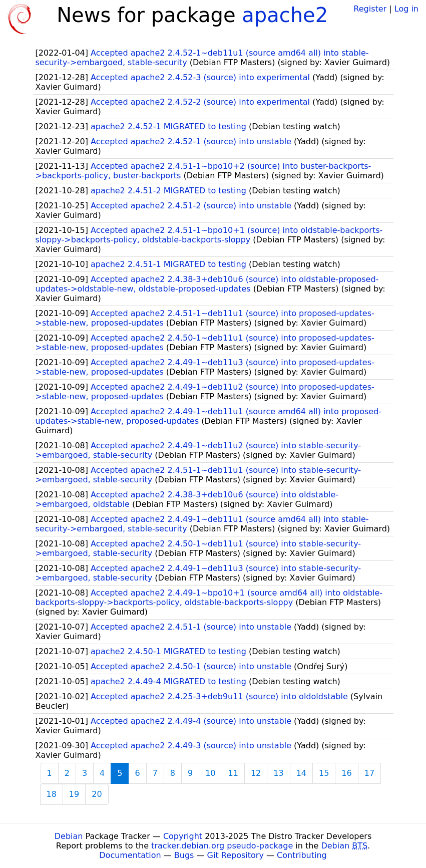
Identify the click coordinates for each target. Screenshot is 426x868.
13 (278, 773)
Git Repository (236, 855)
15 (324, 773)
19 (74, 794)
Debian (69, 836)
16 (346, 773)
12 (256, 773)
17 (369, 773)
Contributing (302, 855)
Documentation (130, 855)
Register (370, 9)
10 (210, 773)
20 (97, 794)
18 (52, 794)
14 (301, 773)
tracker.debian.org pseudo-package (222, 846)
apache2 (285, 15)
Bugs (184, 855)
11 (233, 773)
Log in (406, 9)
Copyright (183, 836)
